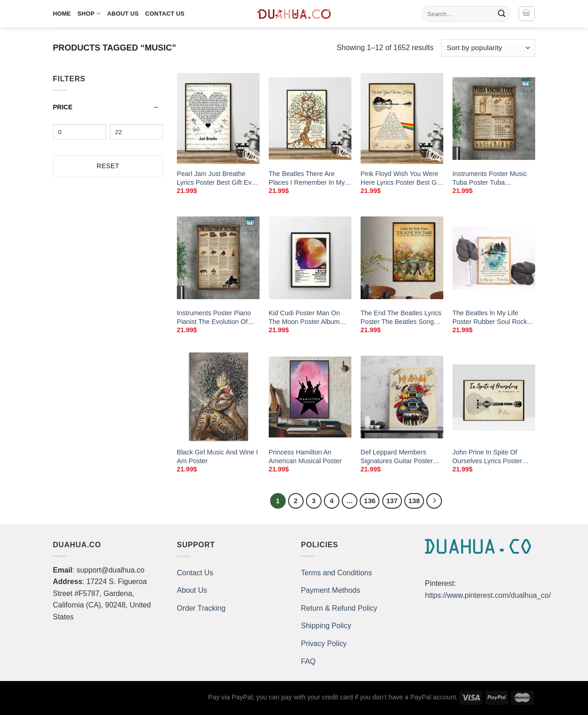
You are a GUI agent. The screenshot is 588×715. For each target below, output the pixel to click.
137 (392, 501)
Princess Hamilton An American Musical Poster (305, 457)
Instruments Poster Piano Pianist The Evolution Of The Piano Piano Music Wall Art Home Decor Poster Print (218, 318)
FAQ (308, 661)
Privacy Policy (324, 644)
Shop (89, 14)
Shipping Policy (326, 626)
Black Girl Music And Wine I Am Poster (218, 457)
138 (414, 501)
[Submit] (502, 14)
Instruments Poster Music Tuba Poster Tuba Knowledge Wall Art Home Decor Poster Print (491, 178)
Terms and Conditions (336, 573)
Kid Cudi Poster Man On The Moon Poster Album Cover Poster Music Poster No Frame (308, 318)
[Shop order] (488, 48)
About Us (123, 14)
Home (62, 14)
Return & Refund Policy (339, 608)
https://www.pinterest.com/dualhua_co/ (488, 595)
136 (370, 501)
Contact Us (165, 14)
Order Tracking (201, 608)
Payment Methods (331, 590)
